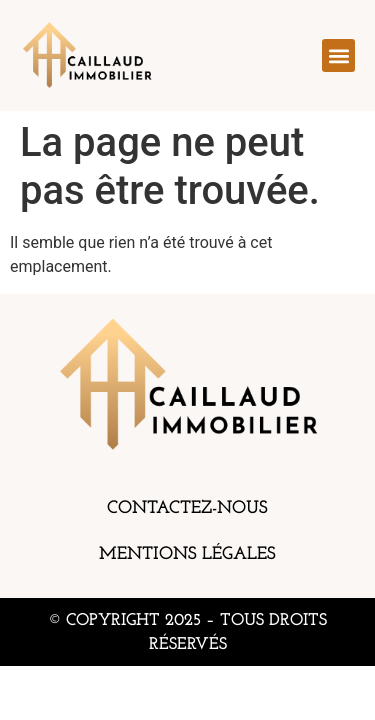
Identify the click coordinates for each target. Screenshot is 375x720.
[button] (338, 55)
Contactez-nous (187, 508)
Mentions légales (187, 554)
